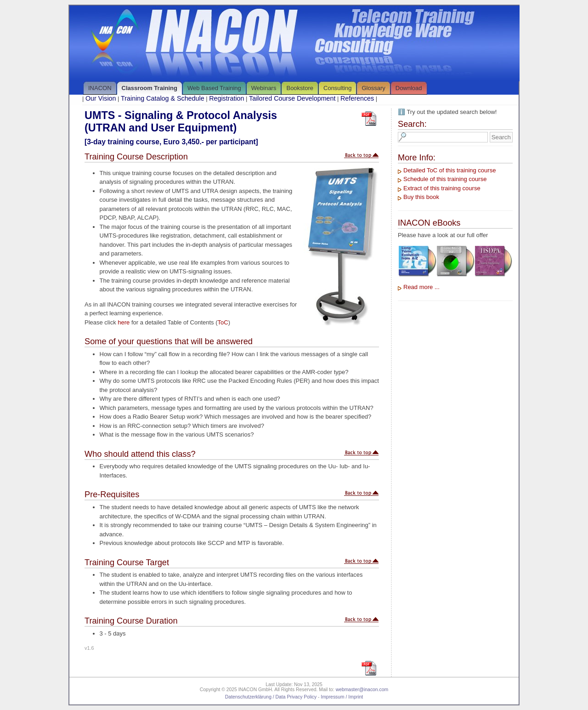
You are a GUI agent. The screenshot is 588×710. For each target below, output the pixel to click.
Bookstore (300, 88)
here (124, 322)
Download (409, 88)
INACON (100, 88)
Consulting (337, 88)
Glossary (373, 88)
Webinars (264, 88)
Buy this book (421, 197)
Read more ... (421, 287)
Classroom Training (150, 88)
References (357, 98)
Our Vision (101, 98)
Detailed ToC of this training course (449, 170)
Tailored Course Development (292, 98)
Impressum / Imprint (342, 697)
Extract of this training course (442, 188)
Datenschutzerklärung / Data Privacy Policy (271, 697)
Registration (226, 98)
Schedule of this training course (445, 179)
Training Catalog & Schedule (162, 98)
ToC (223, 322)
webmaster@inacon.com (362, 690)
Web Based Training (214, 88)
